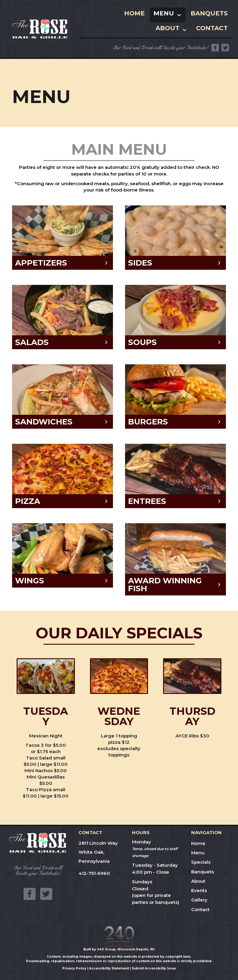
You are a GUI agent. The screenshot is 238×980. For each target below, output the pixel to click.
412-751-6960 (94, 873)
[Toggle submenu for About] (185, 30)
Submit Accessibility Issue (154, 968)
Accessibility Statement (109, 968)
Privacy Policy (74, 968)
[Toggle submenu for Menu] (179, 15)
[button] (215, 48)
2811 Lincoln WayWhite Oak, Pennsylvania (98, 852)
